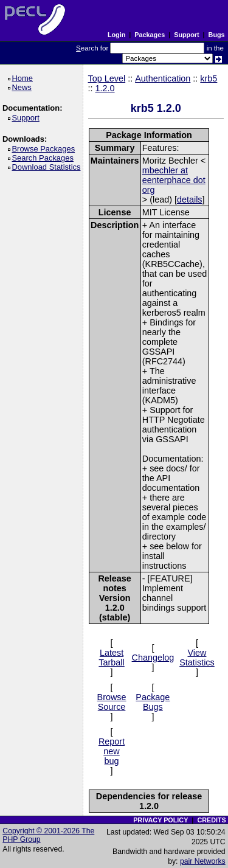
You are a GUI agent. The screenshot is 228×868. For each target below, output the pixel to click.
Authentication (163, 78)
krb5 (209, 78)
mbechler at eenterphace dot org (174, 180)
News (23, 87)
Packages (150, 35)
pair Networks (203, 861)
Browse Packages (45, 149)
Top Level (107, 78)
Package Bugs (153, 702)
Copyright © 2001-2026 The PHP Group (48, 835)
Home (24, 78)
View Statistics (197, 658)
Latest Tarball (111, 658)
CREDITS (211, 820)
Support (186, 35)
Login (116, 35)
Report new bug (112, 751)
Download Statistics (48, 167)
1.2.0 (105, 88)
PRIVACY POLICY (161, 820)
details (190, 200)
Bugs (217, 35)
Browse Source (112, 702)
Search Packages (44, 158)
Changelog (153, 658)
